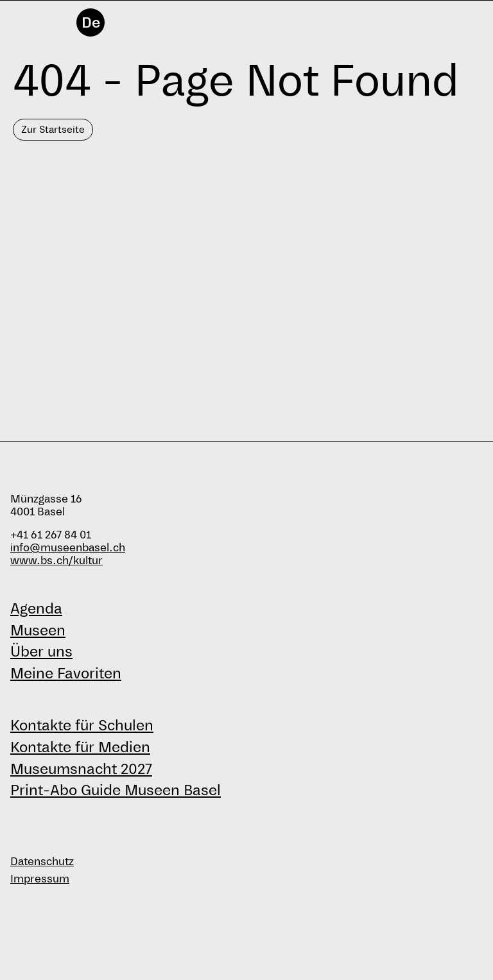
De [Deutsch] (91, 22)
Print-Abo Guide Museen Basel (116, 790)
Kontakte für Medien (80, 747)
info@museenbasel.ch (68, 548)
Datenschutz (42, 862)
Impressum (40, 879)
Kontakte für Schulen (82, 725)
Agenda (36, 608)
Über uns (41, 651)
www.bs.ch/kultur (56, 561)
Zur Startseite (53, 129)
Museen (38, 630)
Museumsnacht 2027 (81, 769)
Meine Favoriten (66, 673)
